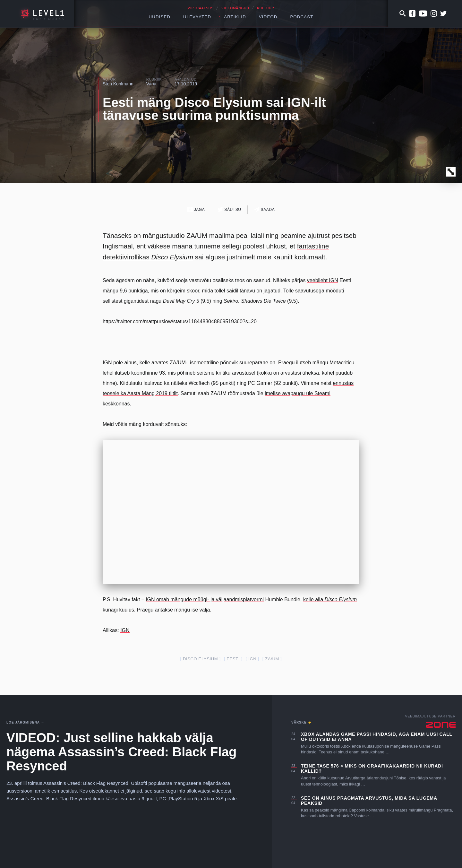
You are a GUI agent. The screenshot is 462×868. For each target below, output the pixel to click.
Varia (151, 84)
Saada (265, 209)
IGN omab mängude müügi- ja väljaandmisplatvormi (205, 599)
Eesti (233, 659)
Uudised (160, 17)
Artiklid (235, 17)
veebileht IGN (323, 280)
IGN (125, 630)
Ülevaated (197, 17)
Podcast (302, 17)
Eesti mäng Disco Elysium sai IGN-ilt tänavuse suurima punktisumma (214, 109)
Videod (268, 17)
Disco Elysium (200, 659)
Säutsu (229, 209)
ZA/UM (272, 659)
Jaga (196, 209)
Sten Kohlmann (118, 84)
